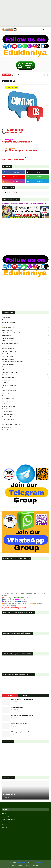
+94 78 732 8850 (14, 130)
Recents (25, 695)
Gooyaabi (38, 862)
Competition (25, 354)
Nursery (25, 404)
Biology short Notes (25, 349)
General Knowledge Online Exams (25, 362)
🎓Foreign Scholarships (25, 322)
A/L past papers (25, 336)
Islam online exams (25, 399)
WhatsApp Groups (17, 708)
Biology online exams (25, 346)
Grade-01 (25, 383)
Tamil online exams (25, 430)
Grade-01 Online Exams (25, 385)
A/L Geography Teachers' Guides (22, 732)
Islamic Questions (25, 401)
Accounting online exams (25, 343)
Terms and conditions (9, 819)
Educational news (25, 357)
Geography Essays (25, 364)
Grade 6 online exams (25, 378)
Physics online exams (25, 414)
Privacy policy (6, 816)
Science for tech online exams (25, 425)
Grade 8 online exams (25, 380)
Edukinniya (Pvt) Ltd (11, 794)
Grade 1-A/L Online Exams (25, 372)
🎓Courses (25, 320)
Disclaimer (5, 822)
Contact (27, 865)
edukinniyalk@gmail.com (14, 159)
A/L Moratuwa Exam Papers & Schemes (25, 333)
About (20, 865)
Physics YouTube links (25, 419)
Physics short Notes (25, 417)
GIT (25, 370)
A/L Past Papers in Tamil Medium (22, 716)
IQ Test (25, 396)
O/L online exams (25, 409)
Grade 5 (25, 375)
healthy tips (25, 393)
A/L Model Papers (25, 330)
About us (5, 828)
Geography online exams (25, 367)
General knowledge (25, 359)
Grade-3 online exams (25, 391)
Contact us (5, 825)
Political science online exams (25, 422)
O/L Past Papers (25, 412)
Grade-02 (25, 388)
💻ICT (25, 325)
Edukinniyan (17, 142)
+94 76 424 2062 (14, 132)
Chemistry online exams (25, 351)
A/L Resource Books (25, 338)
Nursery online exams (25, 406)
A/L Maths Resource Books (20, 75)
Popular (10, 695)
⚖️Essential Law (25, 317)
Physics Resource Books (19, 724)
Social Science (25, 427)
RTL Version (35, 865)
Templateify (20, 862)
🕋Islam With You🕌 (25, 328)
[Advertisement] (25, 13)
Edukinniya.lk (11, 193)
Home (4, 814)
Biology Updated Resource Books (22, 700)
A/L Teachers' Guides (25, 341)
